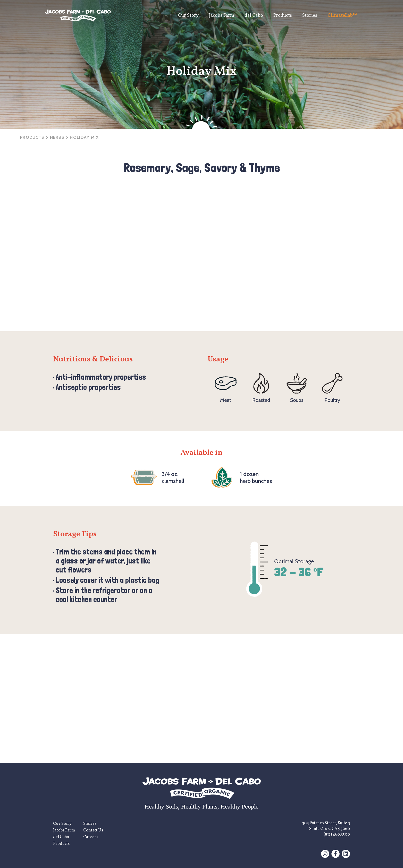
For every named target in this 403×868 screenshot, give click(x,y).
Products (283, 16)
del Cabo (254, 16)
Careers (91, 837)
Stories (310, 16)
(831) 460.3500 (337, 835)
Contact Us (93, 830)
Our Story (188, 16)
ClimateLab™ (342, 16)
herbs (57, 137)
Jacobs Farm (222, 16)
